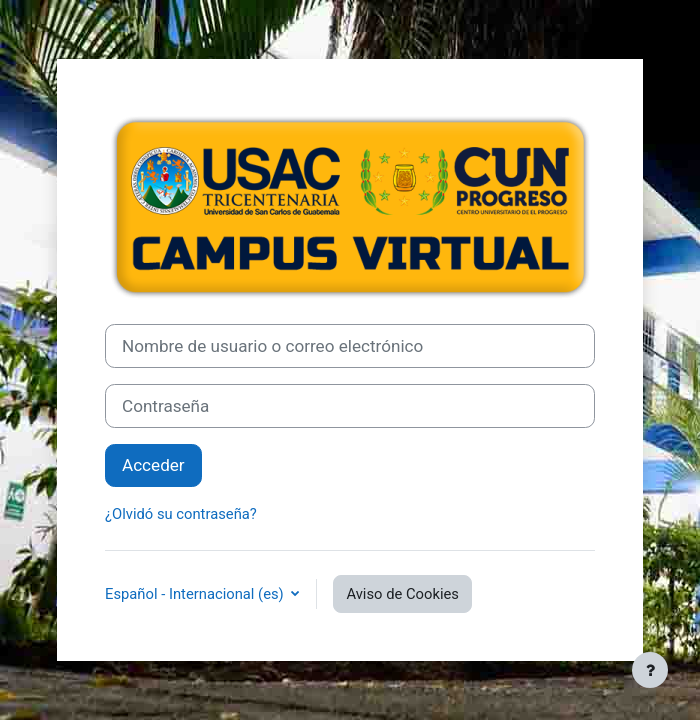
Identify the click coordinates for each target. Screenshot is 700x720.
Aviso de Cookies (402, 594)
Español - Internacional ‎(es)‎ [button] (196, 594)
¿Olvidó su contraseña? (181, 514)
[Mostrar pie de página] (650, 670)
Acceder (153, 465)
